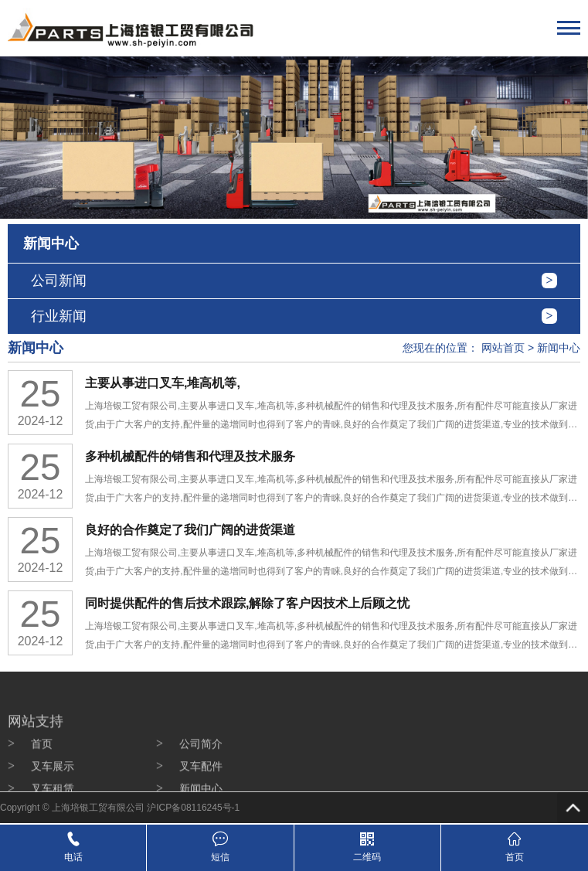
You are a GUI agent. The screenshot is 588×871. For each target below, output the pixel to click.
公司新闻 (59, 281)
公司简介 (201, 769)
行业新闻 (59, 316)
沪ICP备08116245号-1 (193, 808)
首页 (42, 769)
